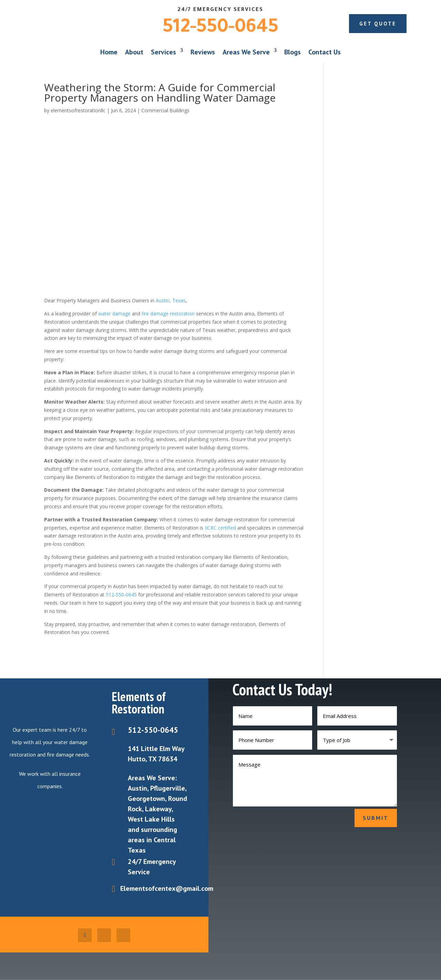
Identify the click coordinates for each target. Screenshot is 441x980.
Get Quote (378, 24)
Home (109, 52)
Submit (376, 818)
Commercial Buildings (165, 110)
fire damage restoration (168, 314)
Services (163, 52)
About (134, 52)
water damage (114, 314)
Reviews (203, 52)
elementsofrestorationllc (78, 110)
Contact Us (325, 52)
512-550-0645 (220, 29)
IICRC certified (220, 528)
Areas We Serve (246, 52)
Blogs (293, 52)
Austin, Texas (171, 300)
